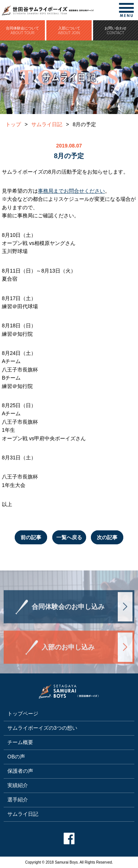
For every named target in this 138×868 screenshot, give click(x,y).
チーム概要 (20, 742)
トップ (13, 124)
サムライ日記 (47, 124)
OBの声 (16, 757)
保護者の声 (20, 771)
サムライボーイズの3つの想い (42, 728)
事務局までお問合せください (71, 191)
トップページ (23, 714)
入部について (69, 31)
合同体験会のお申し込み (68, 611)
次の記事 (107, 537)
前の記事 (31, 537)
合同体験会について (22, 31)
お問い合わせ (116, 31)
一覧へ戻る (69, 537)
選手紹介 (18, 800)
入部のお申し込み (68, 651)
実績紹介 (18, 785)
